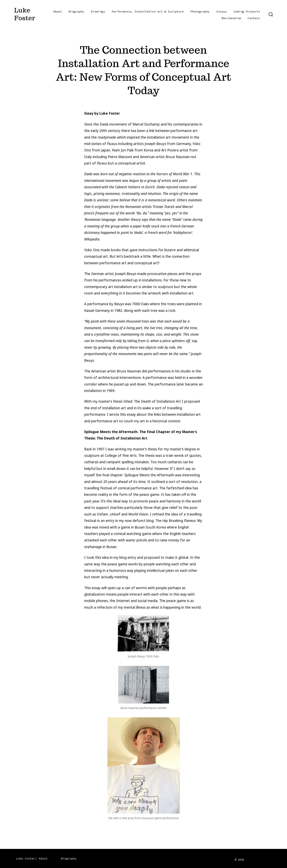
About (57, 11)
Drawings (98, 11)
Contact (254, 18)
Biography (76, 11)
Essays (222, 11)
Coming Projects (247, 11)
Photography (200, 11)
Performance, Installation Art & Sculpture (148, 11)
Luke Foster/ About (32, 858)
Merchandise (231, 18)
